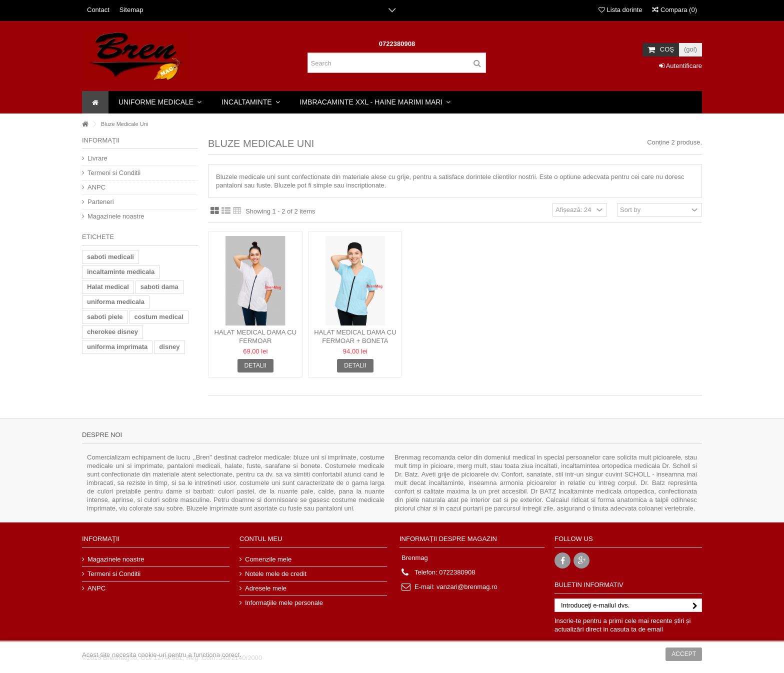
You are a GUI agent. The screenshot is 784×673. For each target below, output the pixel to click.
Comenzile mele (268, 559)
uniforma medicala (116, 302)
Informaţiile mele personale (284, 603)
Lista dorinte (620, 10)
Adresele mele (266, 588)
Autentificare (680, 66)
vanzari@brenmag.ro (467, 587)
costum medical (159, 317)
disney (169, 347)
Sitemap (131, 10)
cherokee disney (112, 332)
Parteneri (101, 202)
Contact (98, 10)
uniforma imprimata (117, 347)
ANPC (96, 187)
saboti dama (159, 287)
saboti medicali (110, 257)
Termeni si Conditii (114, 173)
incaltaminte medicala (121, 272)
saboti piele (105, 317)
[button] (160, 102)
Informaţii (101, 140)
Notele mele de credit (276, 574)
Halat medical (108, 287)
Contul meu (261, 539)
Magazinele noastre (116, 216)
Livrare (97, 158)
